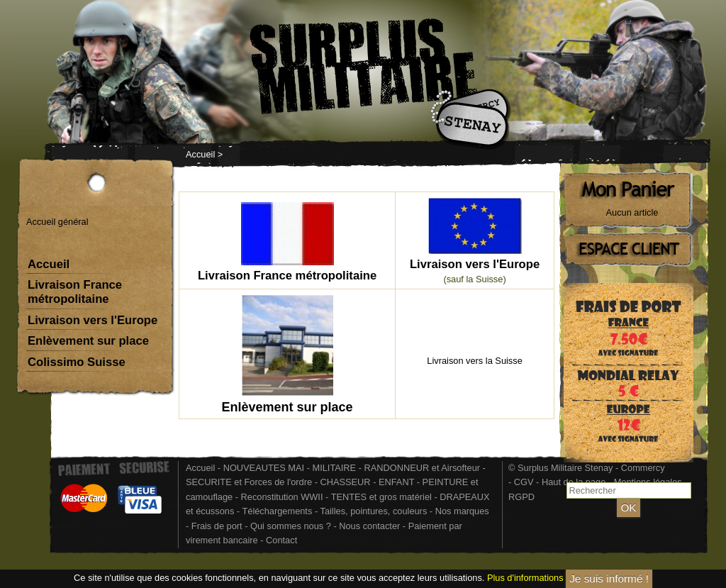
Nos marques (462, 511)
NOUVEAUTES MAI (264, 468)
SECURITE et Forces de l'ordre (249, 482)
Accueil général (57, 222)
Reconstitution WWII (282, 497)
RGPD (521, 497)
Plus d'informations (525, 578)
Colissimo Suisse (77, 362)
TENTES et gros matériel (381, 497)
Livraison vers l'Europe (93, 320)
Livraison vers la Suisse (474, 361)
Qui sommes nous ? (292, 526)
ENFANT (396, 482)
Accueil (200, 154)
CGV (524, 482)
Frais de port (218, 526)
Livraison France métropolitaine (75, 292)
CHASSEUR (345, 482)
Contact (281, 540)
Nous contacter (369, 526)
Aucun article (632, 212)
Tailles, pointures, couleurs (373, 511)
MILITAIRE (335, 468)
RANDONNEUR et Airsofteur (423, 468)
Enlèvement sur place (88, 341)
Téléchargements (277, 511)
